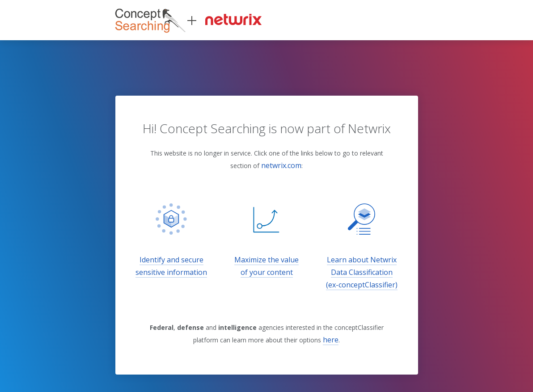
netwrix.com (281, 165)
